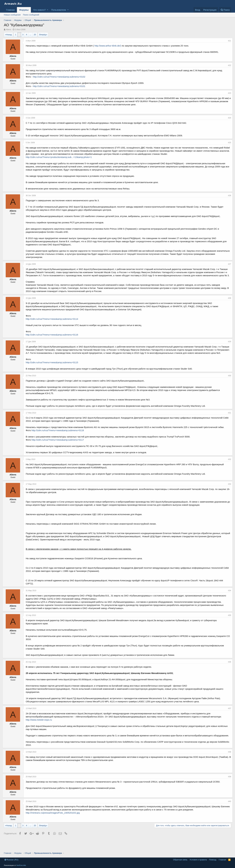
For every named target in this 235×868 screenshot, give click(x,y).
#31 (228, 422)
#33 (228, 494)
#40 (228, 814)
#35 (228, 625)
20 (35, 35)
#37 (228, 718)
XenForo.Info (21, 865)
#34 (228, 600)
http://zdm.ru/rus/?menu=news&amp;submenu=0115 (53, 372)
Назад (9, 35)
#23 (228, 93)
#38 (228, 765)
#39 (228, 789)
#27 (228, 267)
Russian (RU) (11, 860)
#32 (228, 469)
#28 (228, 304)
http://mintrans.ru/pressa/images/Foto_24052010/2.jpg (54, 825)
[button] (48, 10)
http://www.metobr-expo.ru (40, 729)
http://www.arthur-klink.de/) (109, 46)
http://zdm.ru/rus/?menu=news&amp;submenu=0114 (53, 325)
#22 (228, 65)
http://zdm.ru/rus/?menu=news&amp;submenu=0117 (59, 449)
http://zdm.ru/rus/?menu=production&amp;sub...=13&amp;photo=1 (60, 160)
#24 (228, 118)
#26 (228, 199)
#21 (228, 41)
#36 (228, 671)
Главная (10, 10)
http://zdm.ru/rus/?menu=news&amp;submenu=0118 (59, 440)
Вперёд (43, 35)
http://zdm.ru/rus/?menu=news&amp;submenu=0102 (60, 77)
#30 (228, 385)
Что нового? (39, 10)
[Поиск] (225, 10)
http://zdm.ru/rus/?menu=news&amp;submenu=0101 (60, 86)
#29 (228, 348)
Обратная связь (180, 860)
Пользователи (59, 10)
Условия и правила (198, 860)
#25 (228, 143)
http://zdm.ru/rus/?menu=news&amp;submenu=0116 (53, 341)
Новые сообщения (12, 15)
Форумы (24, 10)
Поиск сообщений (31, 15)
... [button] (30, 35)
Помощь (213, 860)
